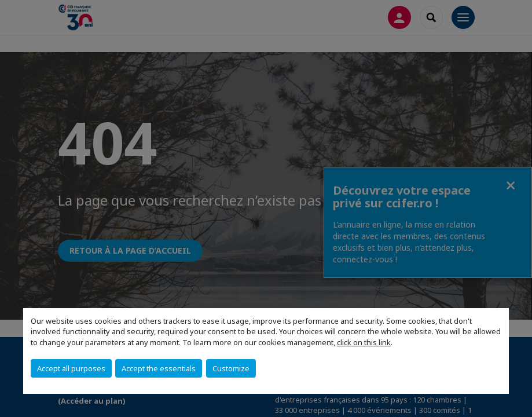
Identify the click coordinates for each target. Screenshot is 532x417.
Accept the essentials (159, 368)
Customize (231, 368)
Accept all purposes (71, 368)
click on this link (364, 342)
